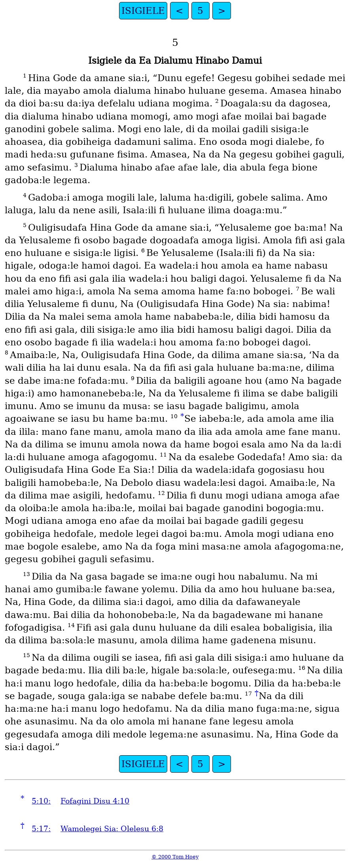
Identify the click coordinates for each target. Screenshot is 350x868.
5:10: (41, 801)
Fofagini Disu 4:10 (95, 801)
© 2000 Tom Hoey (175, 857)
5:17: (41, 829)
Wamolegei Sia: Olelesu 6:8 (112, 829)
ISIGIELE (143, 11)
